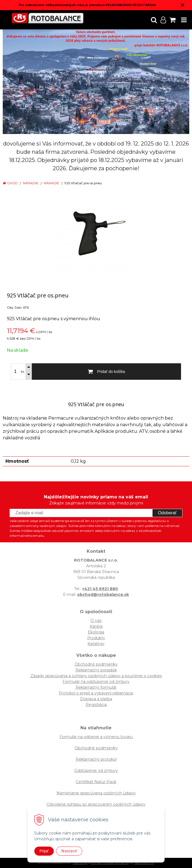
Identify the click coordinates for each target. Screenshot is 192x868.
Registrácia (96, 705)
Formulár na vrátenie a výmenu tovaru (96, 737)
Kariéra (96, 626)
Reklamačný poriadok (96, 670)
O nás (96, 621)
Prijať (44, 851)
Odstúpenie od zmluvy (96, 771)
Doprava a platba (96, 699)
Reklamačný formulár (96, 687)
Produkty (96, 638)
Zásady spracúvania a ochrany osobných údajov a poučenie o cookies (96, 676)
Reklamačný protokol (96, 759)
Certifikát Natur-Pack (96, 782)
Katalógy (96, 644)
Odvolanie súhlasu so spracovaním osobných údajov (96, 804)
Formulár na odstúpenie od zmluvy (96, 682)
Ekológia (96, 632)
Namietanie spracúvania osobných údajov (96, 793)
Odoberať (167, 513)
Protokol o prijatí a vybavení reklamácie (96, 693)
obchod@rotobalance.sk (103, 595)
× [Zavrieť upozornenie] (183, 5)
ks (22, 372)
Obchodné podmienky (96, 664)
